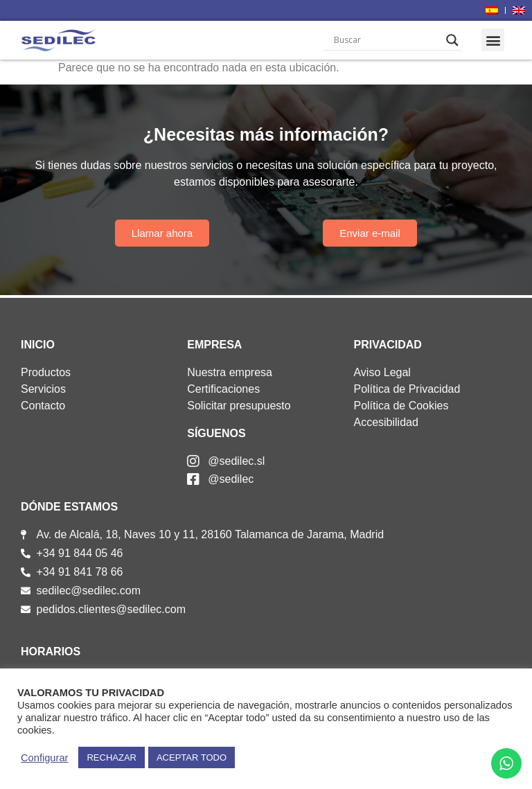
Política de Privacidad (407, 389)
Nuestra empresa (230, 372)
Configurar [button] (44, 758)
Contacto (43, 406)
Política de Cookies (401, 406)
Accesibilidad (385, 422)
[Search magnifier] (452, 40)
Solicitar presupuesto (239, 406)
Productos (46, 372)
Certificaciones (223, 389)
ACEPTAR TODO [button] (192, 757)
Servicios (43, 389)
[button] (493, 40)
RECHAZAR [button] (112, 757)
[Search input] (387, 40)
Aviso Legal (382, 372)
